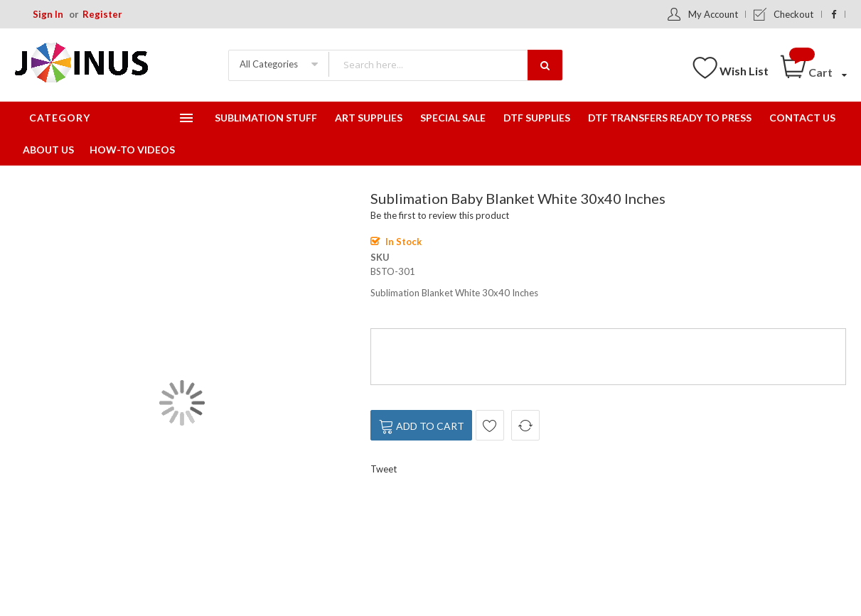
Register (102, 14)
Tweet (384, 469)
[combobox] (445, 64)
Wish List (744, 71)
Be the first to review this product (440, 215)
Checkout (793, 14)
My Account (713, 14)
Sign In (48, 14)
